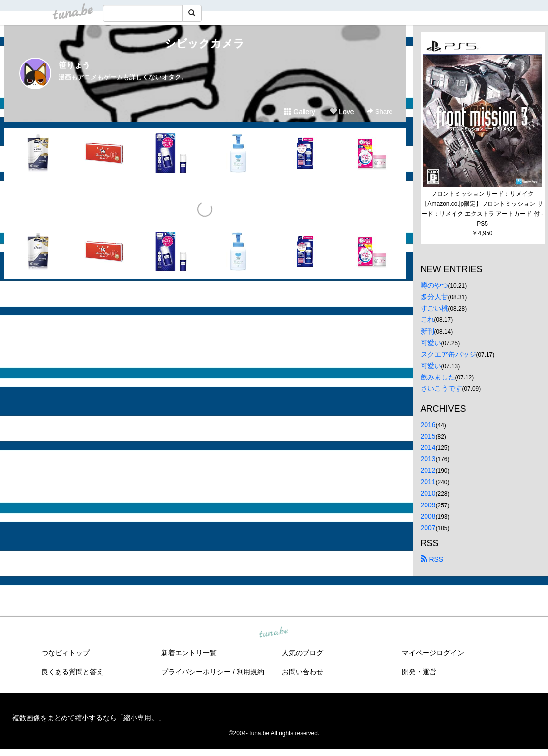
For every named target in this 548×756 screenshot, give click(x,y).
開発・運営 (419, 672)
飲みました (438, 377)
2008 (428, 516)
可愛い (431, 343)
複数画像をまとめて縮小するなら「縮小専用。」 (89, 718)
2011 (428, 482)
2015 (428, 436)
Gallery (300, 112)
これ (427, 319)
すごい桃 (434, 308)
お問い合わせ (303, 672)
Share (380, 111)
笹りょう (74, 65)
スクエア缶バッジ (448, 354)
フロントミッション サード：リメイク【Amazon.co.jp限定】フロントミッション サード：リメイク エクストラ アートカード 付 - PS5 (483, 209)
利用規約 (250, 672)
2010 (428, 493)
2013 (428, 459)
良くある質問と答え (72, 672)
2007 (428, 528)
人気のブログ (303, 653)
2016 (428, 425)
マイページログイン (433, 653)
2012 (428, 470)
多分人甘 (434, 297)
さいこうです (441, 388)
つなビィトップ (65, 653)
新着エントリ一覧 (189, 653)
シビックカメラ (205, 43)
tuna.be (274, 632)
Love (342, 112)
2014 (428, 447)
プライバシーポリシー (196, 672)
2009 (428, 505)
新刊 (427, 331)
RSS (432, 559)
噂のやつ (434, 285)
